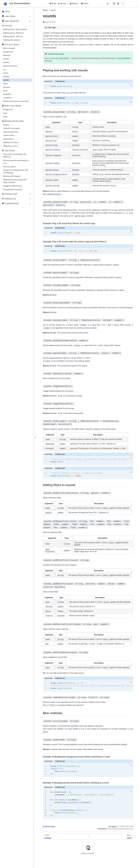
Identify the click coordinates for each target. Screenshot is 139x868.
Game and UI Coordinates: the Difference (15, 156)
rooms (6, 73)
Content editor (9, 135)
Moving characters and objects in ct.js (16, 162)
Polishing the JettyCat (12, 40)
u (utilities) (7, 98)
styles (5, 84)
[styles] (111, 834)
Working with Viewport (12, 176)
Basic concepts (9, 48)
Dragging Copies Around (13, 186)
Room (5, 117)
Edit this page (49, 825)
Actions (6, 125)
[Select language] (109, 3)
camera (6, 59)
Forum (84, 3)
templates (7, 94)
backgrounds (8, 52)
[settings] (66, 834)
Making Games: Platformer (13, 33)
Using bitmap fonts (10, 132)
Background (8, 109)
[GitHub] (114, 3)
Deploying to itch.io (11, 146)
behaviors (7, 55)
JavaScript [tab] (48, 81)
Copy (5, 113)
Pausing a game (9, 167)
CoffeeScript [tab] (60, 81)
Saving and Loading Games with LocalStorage (16, 171)
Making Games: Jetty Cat (13, 36)
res (4, 69)
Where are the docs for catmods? (16, 101)
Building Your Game (11, 142)
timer (5, 91)
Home (53, 3)
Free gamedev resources (13, 189)
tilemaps (6, 87)
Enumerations (8, 139)
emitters (6, 62)
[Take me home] (17, 4)
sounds (6, 80)
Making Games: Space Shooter (15, 29)
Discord (73, 3)
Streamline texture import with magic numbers (15, 181)
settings (6, 77)
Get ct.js (62, 3)
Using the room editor (11, 128)
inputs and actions (10, 66)
